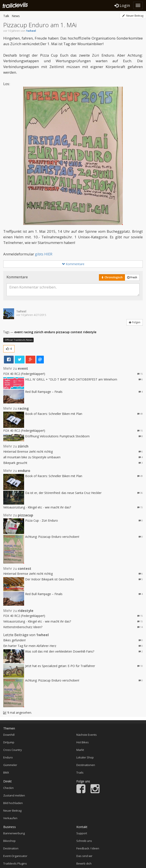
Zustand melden (14, 795)
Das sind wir (84, 856)
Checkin (8, 788)
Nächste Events (87, 735)
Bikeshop (9, 841)
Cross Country (13, 750)
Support (82, 833)
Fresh (132, 277)
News (16, 16)
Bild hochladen (13, 803)
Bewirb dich (84, 863)
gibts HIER (44, 254)
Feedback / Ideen (88, 848)
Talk (6, 16)
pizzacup (63, 332)
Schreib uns (84, 841)
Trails (80, 772)
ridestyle (90, 332)
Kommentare (73, 264)
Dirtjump (9, 742)
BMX (6, 772)
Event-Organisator (15, 856)
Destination (11, 848)
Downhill (9, 735)
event (19, 332)
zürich (39, 332)
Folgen (135, 322)
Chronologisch (112, 277)
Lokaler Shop (85, 757)
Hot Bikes (83, 742)
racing (28, 332)
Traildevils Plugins (15, 863)
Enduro (8, 757)
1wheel (31, 31)
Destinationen (86, 765)
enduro (50, 332)
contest (76, 332)
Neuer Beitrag (133, 16)
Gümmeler (10, 765)
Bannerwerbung (14, 833)
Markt (80, 750)
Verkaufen (10, 818)
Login (122, 5)
